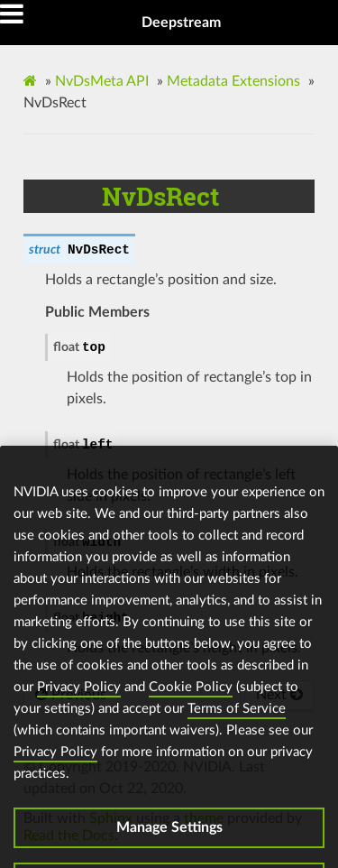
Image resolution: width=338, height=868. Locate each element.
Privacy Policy (79, 702)
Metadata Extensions (233, 81)
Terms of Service (237, 723)
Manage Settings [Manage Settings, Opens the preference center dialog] (169, 842)
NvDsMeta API (102, 81)
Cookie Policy (191, 702)
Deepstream (181, 23)
